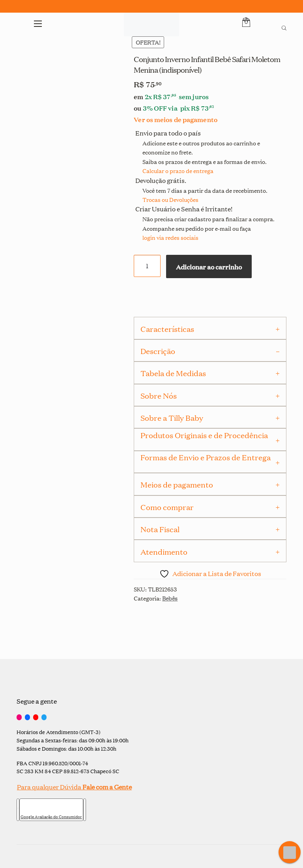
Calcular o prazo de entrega (178, 170)
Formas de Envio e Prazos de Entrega (206, 457)
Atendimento (164, 552)
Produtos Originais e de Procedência (204, 435)
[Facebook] (27, 717)
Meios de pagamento (177, 484)
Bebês (170, 598)
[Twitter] (44, 717)
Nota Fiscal (160, 529)
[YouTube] (36, 717)
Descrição (158, 351)
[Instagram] (19, 717)
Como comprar (167, 507)
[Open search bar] (284, 27)
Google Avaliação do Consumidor (51, 817)
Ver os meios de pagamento (176, 119)
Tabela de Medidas (173, 373)
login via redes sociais (170, 237)
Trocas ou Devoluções (170, 199)
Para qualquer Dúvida (74, 787)
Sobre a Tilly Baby (172, 418)
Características (167, 329)
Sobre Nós (159, 395)
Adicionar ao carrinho (209, 266)
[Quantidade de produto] (147, 266)
